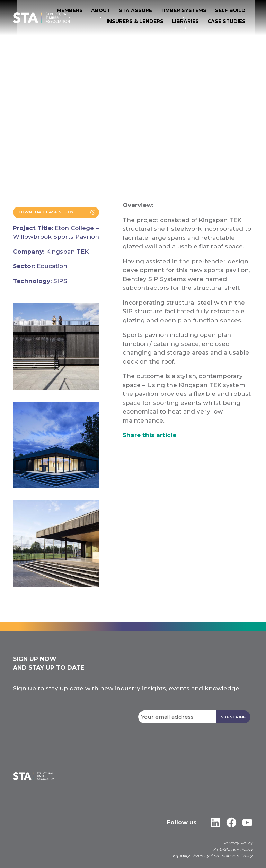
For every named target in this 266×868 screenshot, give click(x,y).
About (161, 11)
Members (133, 11)
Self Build (110, 21)
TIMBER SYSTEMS (233, 11)
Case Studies (237, 21)
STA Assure (191, 11)
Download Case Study (48, 212)
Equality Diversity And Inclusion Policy (213, 856)
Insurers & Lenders (156, 21)
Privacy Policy (238, 843)
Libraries (200, 21)
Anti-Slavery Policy (233, 849)
